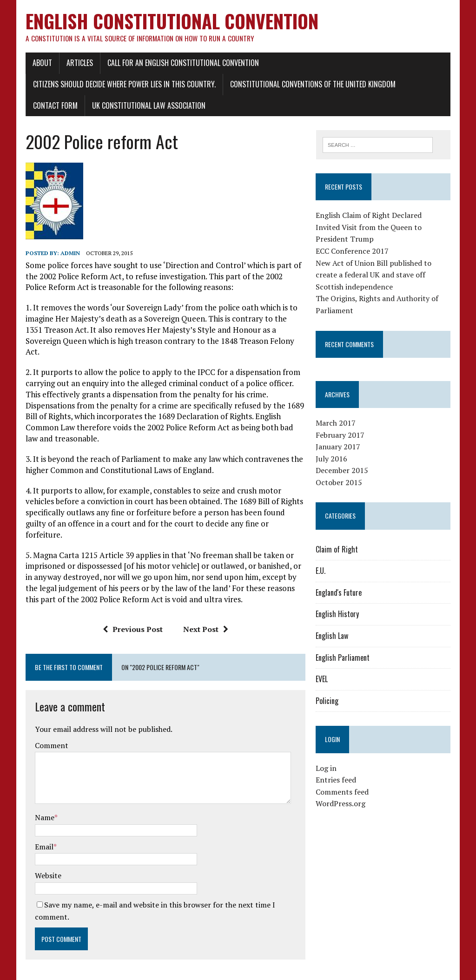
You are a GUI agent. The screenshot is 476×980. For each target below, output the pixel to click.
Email (42, 825)
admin (68, 254)
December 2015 (343, 472)
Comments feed (343, 793)
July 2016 (332, 460)
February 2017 (341, 436)
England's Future (340, 593)
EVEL (323, 680)
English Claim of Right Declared (370, 217)
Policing (328, 702)
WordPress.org (341, 805)
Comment (50, 724)
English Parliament (344, 658)
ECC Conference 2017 (353, 252)
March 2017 (337, 424)
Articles (78, 64)
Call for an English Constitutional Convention (181, 64)
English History (338, 615)
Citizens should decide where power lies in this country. (122, 85)
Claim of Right (338, 550)
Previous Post (132, 608)
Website (46, 855)
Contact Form (53, 106)
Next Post (205, 608)
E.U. (321, 572)
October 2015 (340, 483)
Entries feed (337, 781)
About (40, 64)
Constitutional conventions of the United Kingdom (311, 85)
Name (43, 796)
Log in (327, 769)
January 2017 (339, 447)
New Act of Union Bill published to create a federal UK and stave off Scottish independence (374, 276)
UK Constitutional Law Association (147, 106)
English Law (333, 637)
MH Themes (134, 971)
